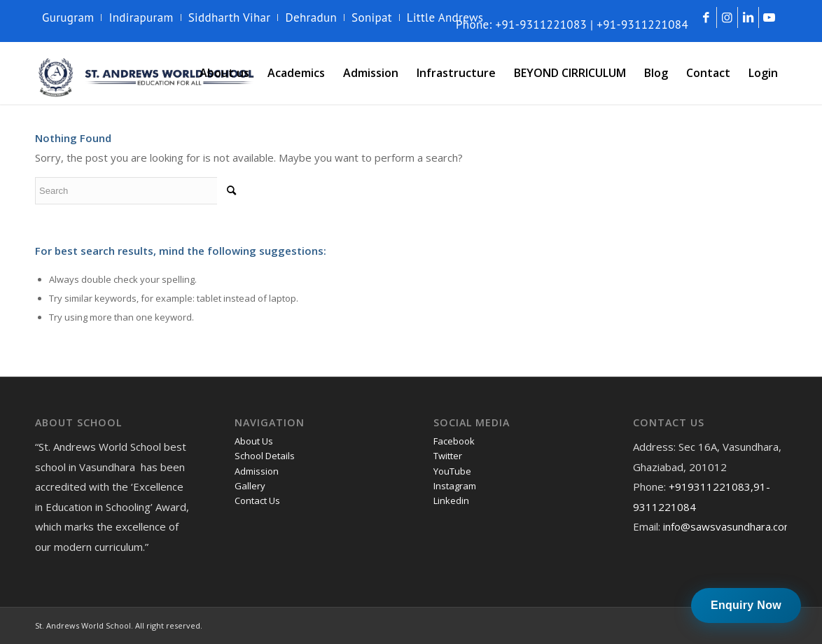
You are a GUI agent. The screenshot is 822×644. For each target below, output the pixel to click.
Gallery (250, 486)
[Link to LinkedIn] (748, 17)
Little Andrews (445, 17)
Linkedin (451, 500)
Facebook (454, 441)
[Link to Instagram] (727, 17)
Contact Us (257, 500)
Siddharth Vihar (230, 17)
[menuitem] (72, 17)
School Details (265, 456)
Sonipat (372, 17)
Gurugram (68, 17)
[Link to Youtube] (769, 17)
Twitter (448, 456)
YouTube (452, 471)
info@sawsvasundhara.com (728, 526)
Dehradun (311, 17)
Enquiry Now (746, 605)
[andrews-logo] (147, 73)
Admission (257, 471)
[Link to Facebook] (706, 17)
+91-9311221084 (642, 24)
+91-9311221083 (542, 24)
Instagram (455, 486)
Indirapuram (141, 17)
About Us (254, 441)
